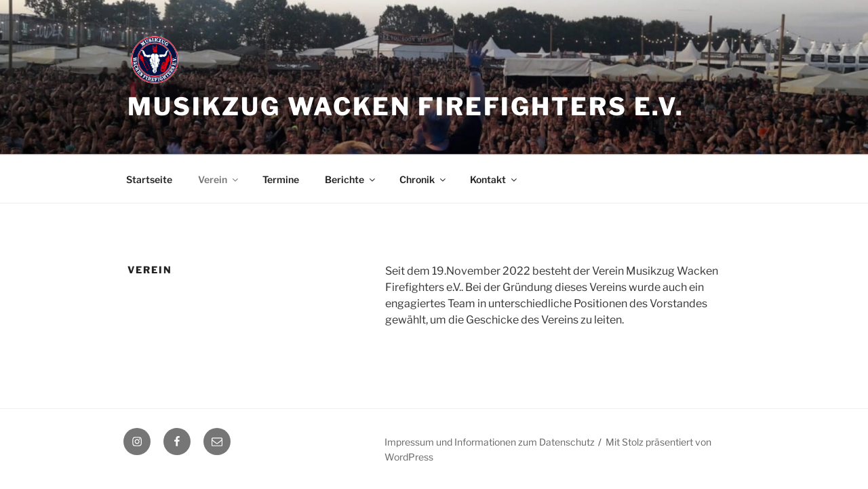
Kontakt (494, 179)
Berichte (351, 179)
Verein (219, 179)
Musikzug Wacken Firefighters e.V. (406, 106)
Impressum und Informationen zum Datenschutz (490, 442)
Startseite (149, 179)
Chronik (423, 179)
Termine (281, 179)
